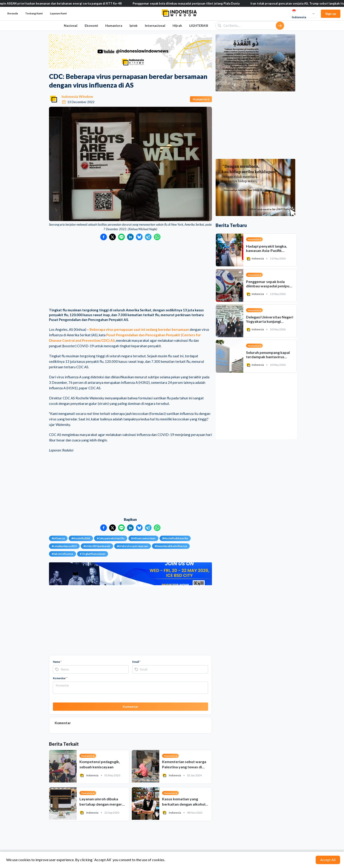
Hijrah (177, 25)
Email (136, 662)
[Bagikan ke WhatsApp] (157, 237)
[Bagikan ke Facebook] (104, 237)
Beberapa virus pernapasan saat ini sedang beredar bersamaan (139, 329)
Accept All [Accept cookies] (328, 860)
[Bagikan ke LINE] (121, 237)
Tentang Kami (34, 13)
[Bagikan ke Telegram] (148, 237)
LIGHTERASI (199, 25)
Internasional (155, 25)
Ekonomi (91, 25)
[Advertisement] (130, 275)
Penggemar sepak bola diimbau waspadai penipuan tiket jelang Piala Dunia (191, 3)
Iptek (134, 25)
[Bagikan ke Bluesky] (139, 237)
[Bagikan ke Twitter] (112, 237)
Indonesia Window (77, 96)
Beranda (13, 13)
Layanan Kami (58, 13)
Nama (57, 662)
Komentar (60, 678)
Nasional (71, 25)
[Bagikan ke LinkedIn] (130, 237)
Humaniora (114, 25)
